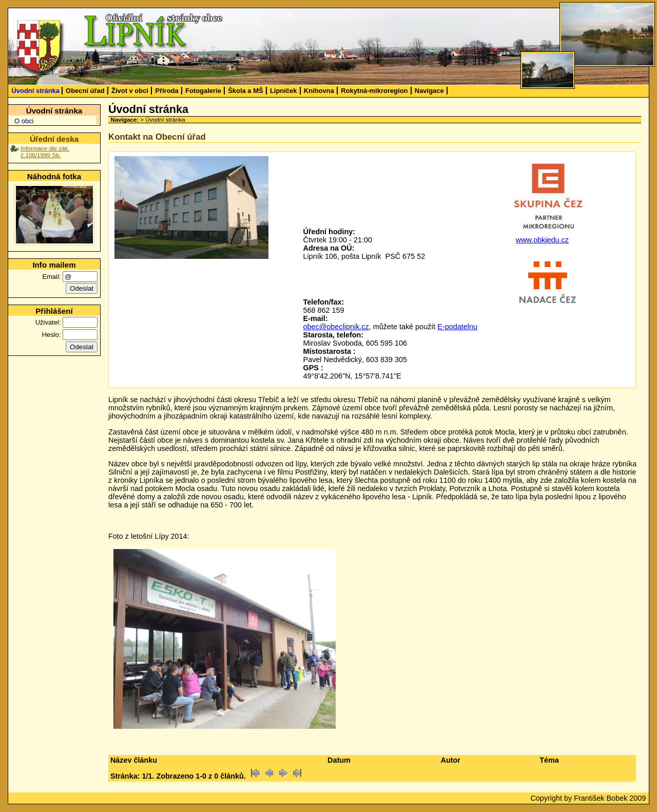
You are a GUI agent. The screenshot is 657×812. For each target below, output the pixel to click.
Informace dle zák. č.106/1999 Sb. (45, 152)
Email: (51, 277)
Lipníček (284, 91)
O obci (24, 121)
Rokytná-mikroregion (374, 91)
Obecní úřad (85, 91)
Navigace (429, 91)
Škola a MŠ (245, 91)
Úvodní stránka (35, 91)
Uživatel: (48, 322)
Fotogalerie (203, 91)
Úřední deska (54, 139)
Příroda (167, 91)
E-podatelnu (457, 327)
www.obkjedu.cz (542, 240)
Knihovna (319, 91)
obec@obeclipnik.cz (336, 327)
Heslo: (52, 335)
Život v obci (130, 91)
